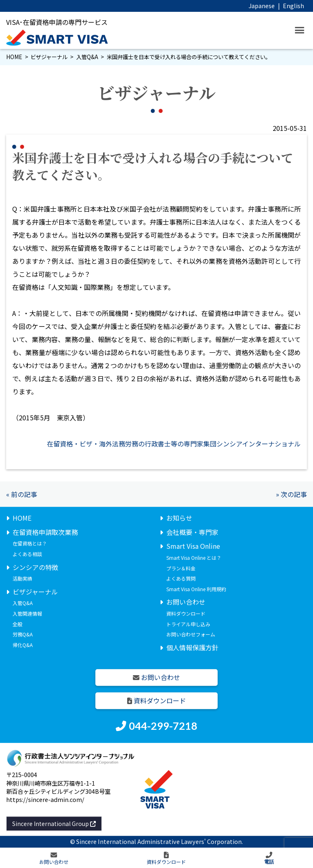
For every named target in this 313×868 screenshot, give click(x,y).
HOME (14, 57)
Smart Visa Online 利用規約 (196, 589)
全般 (18, 624)
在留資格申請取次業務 (45, 532)
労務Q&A (23, 634)
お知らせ (179, 518)
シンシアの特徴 (35, 567)
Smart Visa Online (193, 546)
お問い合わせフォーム (191, 634)
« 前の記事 (22, 494)
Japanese (262, 6)
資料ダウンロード (186, 613)
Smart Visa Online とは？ (194, 558)
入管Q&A (87, 57)
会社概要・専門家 (192, 532)
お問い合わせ (186, 602)
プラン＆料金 (181, 568)
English (293, 6)
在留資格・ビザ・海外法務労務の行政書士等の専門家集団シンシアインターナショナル (174, 444)
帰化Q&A (23, 645)
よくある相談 (27, 554)
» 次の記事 (291, 494)
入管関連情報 (27, 613)
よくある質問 (181, 578)
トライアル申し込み (188, 624)
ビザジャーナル (49, 57)
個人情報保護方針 (192, 647)
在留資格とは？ (30, 544)
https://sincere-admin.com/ (45, 799)
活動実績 (22, 578)
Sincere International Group (54, 824)
